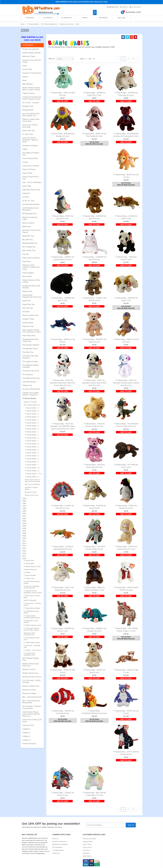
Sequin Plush (27, 291)
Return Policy (87, 844)
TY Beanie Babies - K (32, 438)
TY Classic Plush (29, 578)
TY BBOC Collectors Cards (32, 625)
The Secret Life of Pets (31, 371)
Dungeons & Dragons (30, 146)
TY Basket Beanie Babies (32, 608)
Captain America (28, 93)
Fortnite (25, 162)
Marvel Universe (28, 223)
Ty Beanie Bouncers (30, 569)
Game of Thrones (29, 169)
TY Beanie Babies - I (31, 432)
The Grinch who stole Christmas (30, 357)
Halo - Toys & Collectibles (32, 182)
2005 (24, 526)
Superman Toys (28, 326)
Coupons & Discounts (59, 842)
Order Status (87, 856)
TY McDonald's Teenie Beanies (31, 621)
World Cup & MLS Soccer (32, 677)
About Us (55, 839)
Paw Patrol (26, 261)
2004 (24, 523)
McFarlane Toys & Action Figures (31, 231)
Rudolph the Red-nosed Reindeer (31, 287)
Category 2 (26, 733)
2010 (24, 538)
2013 (24, 546)
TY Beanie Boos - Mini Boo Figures (32, 604)
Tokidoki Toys (27, 385)
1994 (24, 498)
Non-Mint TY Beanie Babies (31, 488)
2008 (24, 533)
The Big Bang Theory (30, 349)
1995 (24, 501)
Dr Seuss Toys (28, 134)
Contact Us (86, 850)
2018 (24, 558)
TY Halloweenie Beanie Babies (31, 612)
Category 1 (26, 729)
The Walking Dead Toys (31, 378)
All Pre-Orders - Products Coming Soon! (32, 707)
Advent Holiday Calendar (32, 53)
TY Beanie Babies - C (32, 414)
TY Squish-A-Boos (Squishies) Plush (30, 654)
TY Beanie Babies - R (32, 459)
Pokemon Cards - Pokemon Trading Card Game (31, 267)
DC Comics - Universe (31, 103)
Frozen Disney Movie (30, 158)
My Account (135, 7)
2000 (24, 513)
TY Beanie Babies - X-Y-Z (33, 474)
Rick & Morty (27, 276)
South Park (26, 301)
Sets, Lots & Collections (33, 484)
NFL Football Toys (29, 247)
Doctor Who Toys (29, 131)
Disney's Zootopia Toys (31, 686)
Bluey (24, 80)
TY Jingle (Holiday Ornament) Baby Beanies (32, 617)
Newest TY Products (30, 402)
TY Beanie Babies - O (32, 450)
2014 (24, 548)
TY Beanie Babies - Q (32, 456)
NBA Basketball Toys (30, 243)
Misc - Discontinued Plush (32, 697)
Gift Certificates (57, 847)
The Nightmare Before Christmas (31, 366)
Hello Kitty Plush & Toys (31, 190)
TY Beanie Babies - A (32, 408)
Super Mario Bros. (29, 336)
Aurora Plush (27, 69)
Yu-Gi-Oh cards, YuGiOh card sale (31, 681)
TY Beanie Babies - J (32, 435)
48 (90, 59)
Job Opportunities (58, 850)
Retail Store (56, 853)
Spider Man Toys (29, 304)
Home (23, 24)
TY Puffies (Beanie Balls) (32, 643)
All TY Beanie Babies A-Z (49, 24)
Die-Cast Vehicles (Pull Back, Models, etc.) (31, 115)
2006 (24, 528)
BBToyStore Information (60, 844)
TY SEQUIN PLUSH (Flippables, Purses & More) (33, 592)
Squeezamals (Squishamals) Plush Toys (32, 296)
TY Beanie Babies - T (32, 465)
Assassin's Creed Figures (32, 73)
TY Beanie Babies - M (32, 444)
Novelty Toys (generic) (31, 49)
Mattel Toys (27, 227)
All (94, 59)
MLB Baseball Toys (29, 214)
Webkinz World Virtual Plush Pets (31, 665)
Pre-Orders (103, 19)
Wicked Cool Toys (29, 669)
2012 (24, 543)
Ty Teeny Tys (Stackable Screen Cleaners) (31, 587)
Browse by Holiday (29, 693)
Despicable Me (28, 110)
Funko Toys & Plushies (31, 166)
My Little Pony (28, 240)
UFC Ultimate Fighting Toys (31, 659)
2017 (24, 556)
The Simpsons (28, 375)
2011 (24, 541)
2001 (24, 516)
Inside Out (26, 193)
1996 (24, 503)
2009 (24, 536)
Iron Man (26, 197)
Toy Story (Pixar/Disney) (31, 389)
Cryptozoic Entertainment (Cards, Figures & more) (32, 98)
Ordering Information (89, 839)
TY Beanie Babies (33, 24)
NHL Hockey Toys (29, 250)
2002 (24, 518)
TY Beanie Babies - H (32, 429)
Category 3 (26, 736)
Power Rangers (28, 273)
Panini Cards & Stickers (31, 258)
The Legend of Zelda (30, 362)
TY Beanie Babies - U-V (33, 468)
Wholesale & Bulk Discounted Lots (29, 634)
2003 (24, 521)
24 (86, 59)
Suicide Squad (28, 323)
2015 (24, 551)
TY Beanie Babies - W (32, 471)
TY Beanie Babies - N (32, 447)
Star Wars (26, 312)
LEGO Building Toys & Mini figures (31, 209)
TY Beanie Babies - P (32, 453)
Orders (124, 7)
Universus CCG (28, 725)
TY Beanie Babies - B (32, 411)
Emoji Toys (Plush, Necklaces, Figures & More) (30, 140)
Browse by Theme (31, 492)
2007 (24, 531)
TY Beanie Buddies (30, 575)
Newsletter (86, 853)
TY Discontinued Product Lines (32, 639)
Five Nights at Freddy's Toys (31, 154)
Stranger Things (28, 319)
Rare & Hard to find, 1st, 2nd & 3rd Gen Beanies (33, 481)
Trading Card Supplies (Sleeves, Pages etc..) (31, 394)
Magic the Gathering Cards (30, 218)
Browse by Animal (29, 690)
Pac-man (26, 254)
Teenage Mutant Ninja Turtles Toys (30, 340)
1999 (24, 511)
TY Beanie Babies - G (32, 426)
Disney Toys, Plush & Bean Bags (30, 126)
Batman (25, 77)
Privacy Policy (87, 847)
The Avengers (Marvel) (31, 345)
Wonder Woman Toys (30, 673)
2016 (24, 553)
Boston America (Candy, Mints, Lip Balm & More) (31, 89)
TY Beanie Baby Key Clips (32, 566)
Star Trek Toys (28, 308)
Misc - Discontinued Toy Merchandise (31, 702)
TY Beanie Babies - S (32, 462)
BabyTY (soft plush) (30, 600)
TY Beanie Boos (29, 560)
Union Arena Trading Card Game (32, 721)
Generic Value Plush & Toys (31, 178)
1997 (24, 506)
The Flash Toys (28, 352)
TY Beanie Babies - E (32, 420)
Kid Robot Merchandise (31, 204)
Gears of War (27, 173)
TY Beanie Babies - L (32, 441)
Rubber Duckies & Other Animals (31, 281)
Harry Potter (27, 186)
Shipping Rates (88, 842)
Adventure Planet (29, 56)
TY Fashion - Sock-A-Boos (32, 650)
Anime (25, 66)
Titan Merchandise (29, 382)
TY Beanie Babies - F (32, 423)
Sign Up (131, 825)
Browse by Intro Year (67, 24)
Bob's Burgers (28, 84)
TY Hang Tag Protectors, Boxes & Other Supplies (32, 629)
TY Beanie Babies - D (32, 417)
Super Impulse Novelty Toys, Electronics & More (31, 331)
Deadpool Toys (28, 106)
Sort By (52, 59)
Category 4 (26, 740)
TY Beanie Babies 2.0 (32, 477)
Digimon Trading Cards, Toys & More (31, 120)
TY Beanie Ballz (29, 563)
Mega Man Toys (28, 236)
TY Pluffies (27, 573)
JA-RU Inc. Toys (28, 201)
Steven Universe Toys (30, 315)
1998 (24, 508)
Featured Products (29, 744)
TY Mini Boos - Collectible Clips (32, 646)
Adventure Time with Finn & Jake (32, 61)
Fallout (25, 149)
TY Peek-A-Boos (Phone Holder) (32, 582)
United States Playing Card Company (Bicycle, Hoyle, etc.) (31, 714)
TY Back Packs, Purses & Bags (32, 597)
